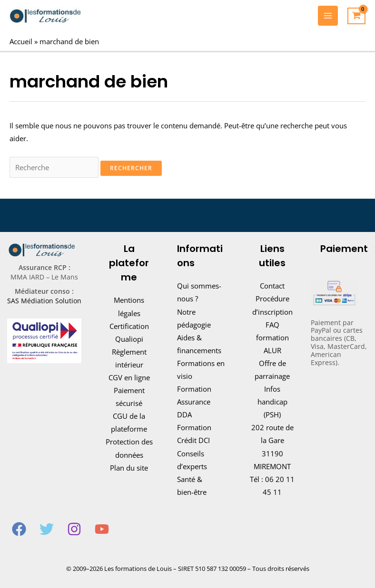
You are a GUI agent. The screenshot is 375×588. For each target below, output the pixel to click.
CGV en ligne (129, 377)
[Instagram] (74, 529)
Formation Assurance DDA (194, 402)
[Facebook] (19, 529)
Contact (272, 286)
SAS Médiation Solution (44, 301)
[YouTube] (102, 529)
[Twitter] (47, 529)
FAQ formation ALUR (272, 337)
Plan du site (129, 468)
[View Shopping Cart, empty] (356, 16)
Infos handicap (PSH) (272, 402)
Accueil (21, 41)
